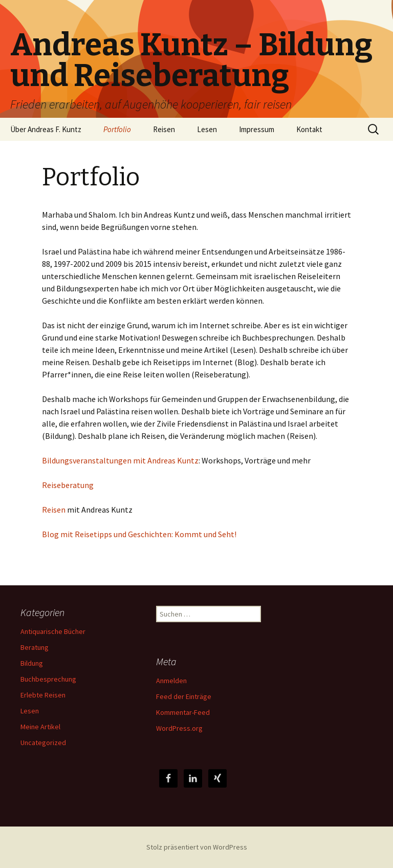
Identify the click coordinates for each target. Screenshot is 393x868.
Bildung (32, 663)
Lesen (207, 129)
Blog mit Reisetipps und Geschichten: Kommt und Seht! (139, 534)
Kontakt (309, 129)
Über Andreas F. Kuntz (46, 129)
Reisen (164, 129)
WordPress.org (179, 728)
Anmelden (171, 681)
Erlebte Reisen (43, 695)
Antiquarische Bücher (53, 631)
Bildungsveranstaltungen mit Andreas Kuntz (120, 460)
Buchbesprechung (48, 679)
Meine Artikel (40, 727)
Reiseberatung (68, 485)
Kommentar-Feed (183, 712)
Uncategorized (43, 743)
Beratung (35, 647)
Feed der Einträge (184, 696)
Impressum (257, 129)
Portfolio (117, 129)
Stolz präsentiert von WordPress (197, 847)
